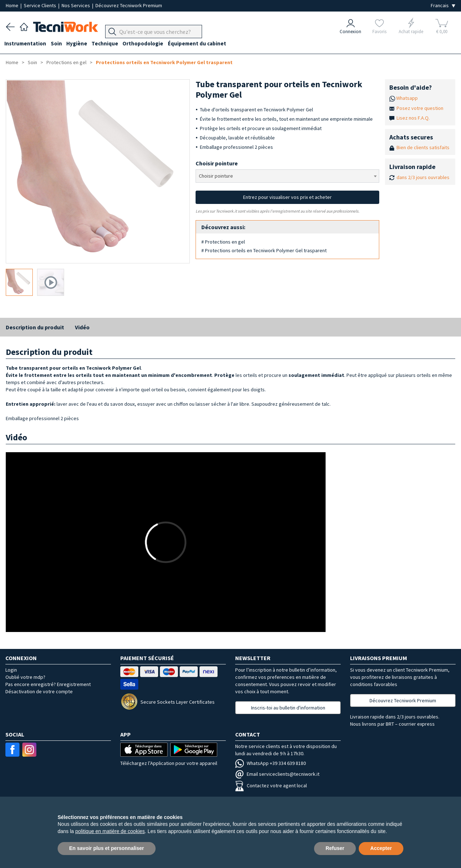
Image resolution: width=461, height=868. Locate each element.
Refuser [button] (335, 848)
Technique (110, 44)
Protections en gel (66, 62)
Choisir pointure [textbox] (216, 176)
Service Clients (41, 5)
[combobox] (288, 176)
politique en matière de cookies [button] (110, 831)
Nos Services (76, 5)
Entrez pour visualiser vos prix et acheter (287, 197)
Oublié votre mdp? (25, 677)
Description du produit (35, 327)
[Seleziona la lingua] (443, 6)
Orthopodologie (150, 44)
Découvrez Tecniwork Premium (129, 5)
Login (11, 670)
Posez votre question (420, 108)
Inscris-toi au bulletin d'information (288, 708)
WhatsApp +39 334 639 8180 (270, 763)
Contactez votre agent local (271, 785)
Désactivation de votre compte (39, 691)
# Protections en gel (223, 242)
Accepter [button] (381, 848)
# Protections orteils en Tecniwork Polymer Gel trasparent (264, 250)
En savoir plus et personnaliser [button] (107, 848)
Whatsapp (407, 98)
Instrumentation (27, 44)
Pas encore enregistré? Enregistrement (48, 684)
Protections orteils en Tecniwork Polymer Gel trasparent (164, 62)
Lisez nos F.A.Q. (413, 118)
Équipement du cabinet (205, 44)
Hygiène (81, 44)
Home (13, 5)
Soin (59, 44)
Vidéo (82, 327)
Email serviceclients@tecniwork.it (277, 774)
